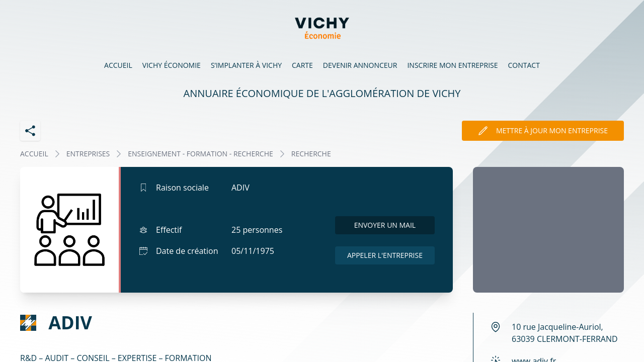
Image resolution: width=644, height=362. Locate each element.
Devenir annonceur (360, 65)
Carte (302, 65)
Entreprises (88, 154)
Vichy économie (172, 65)
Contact (524, 65)
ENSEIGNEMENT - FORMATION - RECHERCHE (200, 154)
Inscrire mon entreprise (452, 65)
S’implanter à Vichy (246, 65)
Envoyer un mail (385, 225)
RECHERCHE (311, 154)
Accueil (118, 65)
